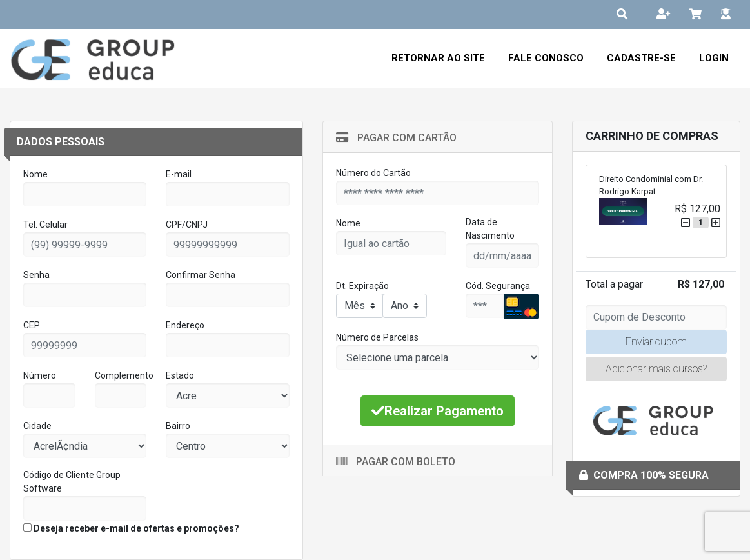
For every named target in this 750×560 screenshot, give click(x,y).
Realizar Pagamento (438, 411)
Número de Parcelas (377, 337)
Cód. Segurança (498, 286)
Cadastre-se (641, 58)
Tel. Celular (45, 225)
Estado (180, 375)
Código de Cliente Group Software (72, 482)
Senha (36, 275)
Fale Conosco (546, 58)
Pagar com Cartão (396, 138)
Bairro (178, 426)
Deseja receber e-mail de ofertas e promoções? (131, 528)
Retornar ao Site (438, 58)
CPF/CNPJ (187, 225)
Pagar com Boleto (396, 462)
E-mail (179, 174)
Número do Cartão (373, 173)
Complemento (124, 375)
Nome (35, 174)
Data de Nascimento (490, 229)
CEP (32, 325)
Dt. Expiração (362, 286)
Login (714, 58)
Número (40, 375)
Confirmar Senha (201, 275)
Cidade (37, 426)
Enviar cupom (656, 342)
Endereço (185, 325)
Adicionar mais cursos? (656, 369)
